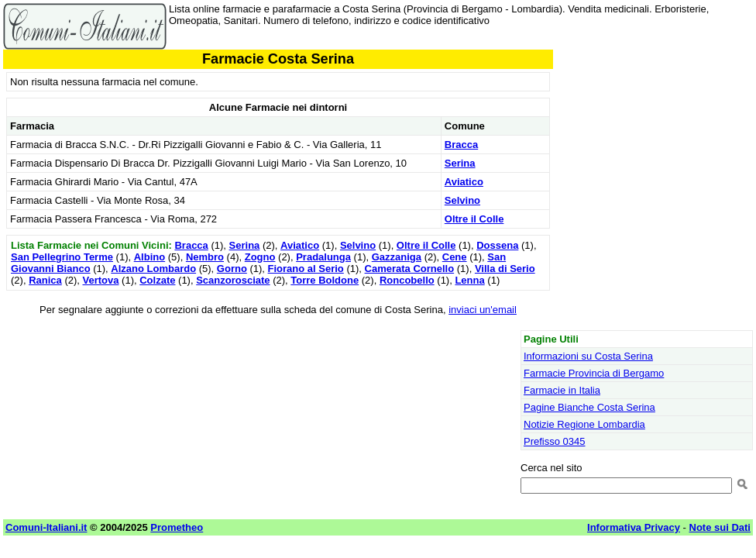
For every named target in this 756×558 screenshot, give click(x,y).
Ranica (45, 280)
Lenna (469, 280)
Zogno (260, 257)
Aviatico (464, 182)
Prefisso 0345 (555, 441)
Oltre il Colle (474, 219)
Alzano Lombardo (153, 269)
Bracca (461, 145)
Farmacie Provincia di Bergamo (594, 373)
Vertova (101, 280)
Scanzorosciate (233, 280)
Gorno (232, 269)
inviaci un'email (483, 310)
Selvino (462, 200)
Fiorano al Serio (306, 269)
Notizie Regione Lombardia (584, 424)
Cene (455, 257)
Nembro (205, 257)
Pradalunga (323, 257)
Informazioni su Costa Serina (588, 356)
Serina (460, 163)
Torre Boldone (325, 280)
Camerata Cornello (410, 269)
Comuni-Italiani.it (46, 527)
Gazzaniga (397, 257)
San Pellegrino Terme (62, 257)
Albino (149, 257)
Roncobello (407, 280)
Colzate (157, 280)
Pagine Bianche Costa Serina (589, 407)
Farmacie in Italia (562, 390)
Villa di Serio (505, 269)
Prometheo (177, 527)
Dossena (497, 245)
